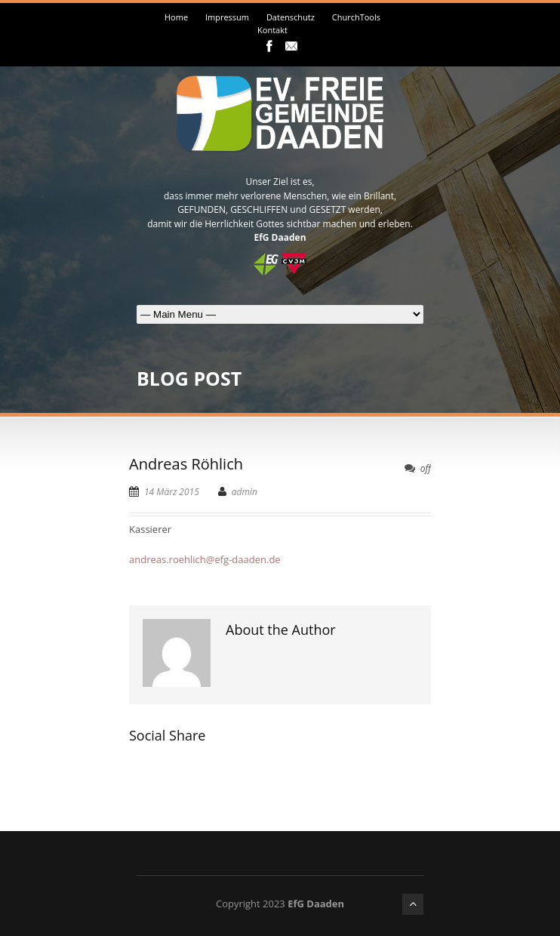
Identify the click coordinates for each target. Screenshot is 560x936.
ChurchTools (356, 17)
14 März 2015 (172, 492)
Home (176, 17)
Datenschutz (291, 17)
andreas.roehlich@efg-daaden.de (205, 559)
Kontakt (272, 30)
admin (245, 492)
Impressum (227, 17)
